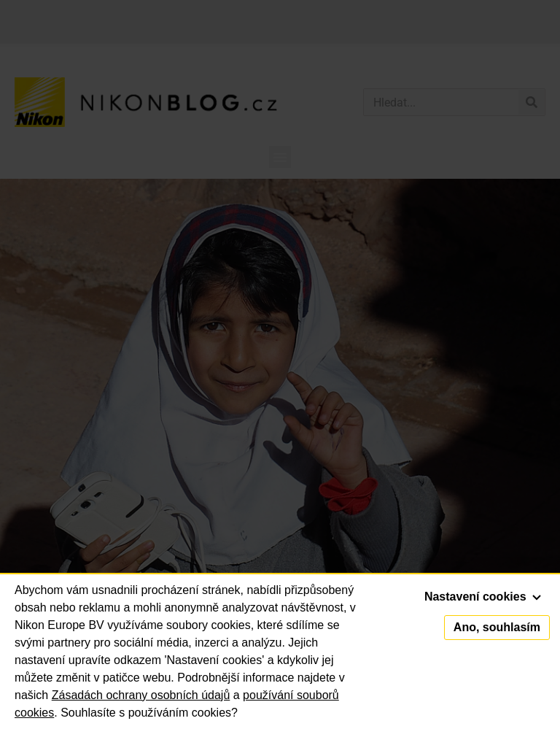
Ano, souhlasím (497, 627)
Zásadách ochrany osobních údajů (141, 695)
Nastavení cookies (483, 597)
